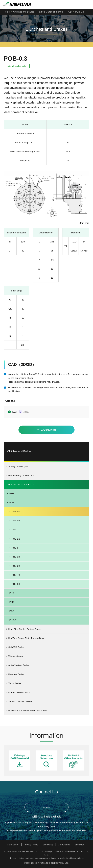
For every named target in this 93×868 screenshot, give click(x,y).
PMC (12, 603)
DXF (15, 412)
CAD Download (49, 430)
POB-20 (16, 566)
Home (7, 12)
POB (69, 12)
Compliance (64, 845)
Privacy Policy (31, 845)
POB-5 (15, 548)
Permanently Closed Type (21, 476)
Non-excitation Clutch (19, 693)
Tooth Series (15, 684)
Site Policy (48, 845)
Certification (13, 845)
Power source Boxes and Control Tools (28, 711)
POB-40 (16, 575)
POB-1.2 (16, 530)
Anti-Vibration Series (19, 666)
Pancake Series (16, 675)
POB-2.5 (16, 539)
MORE (47, 808)
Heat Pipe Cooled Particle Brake (25, 630)
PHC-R (13, 621)
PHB (12, 594)
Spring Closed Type (18, 467)
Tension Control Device (20, 702)
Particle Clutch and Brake (50, 12)
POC (12, 612)
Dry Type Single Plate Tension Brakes (27, 639)
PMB (12, 494)
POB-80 (16, 584)
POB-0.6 (16, 521)
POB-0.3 (16, 512)
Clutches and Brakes (24, 12)
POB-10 (16, 557)
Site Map (79, 845)
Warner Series (16, 657)
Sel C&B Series (16, 648)
